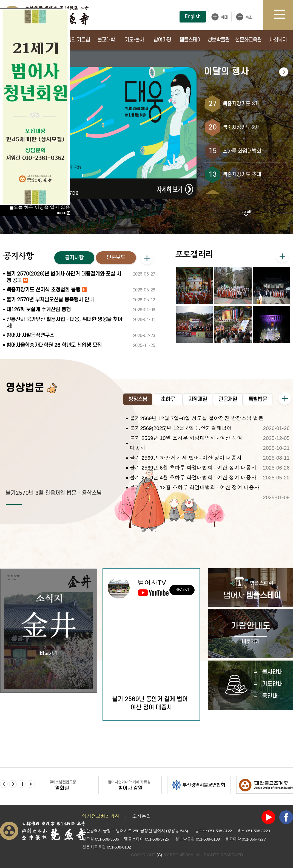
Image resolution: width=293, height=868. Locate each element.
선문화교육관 (248, 40)
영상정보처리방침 (101, 817)
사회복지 (278, 40)
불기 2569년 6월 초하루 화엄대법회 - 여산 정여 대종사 (193, 468)
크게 (220, 17)
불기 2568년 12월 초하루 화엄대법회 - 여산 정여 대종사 (194, 488)
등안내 (270, 696)
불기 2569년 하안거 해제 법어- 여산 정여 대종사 (186, 458)
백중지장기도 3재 (241, 104)
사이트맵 (283, 15)
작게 (247, 17)
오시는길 (141, 817)
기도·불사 (134, 40)
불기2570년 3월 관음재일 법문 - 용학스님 (54, 493)
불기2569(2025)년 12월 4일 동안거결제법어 (181, 428)
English (193, 17)
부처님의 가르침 (74, 40)
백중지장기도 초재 (242, 175)
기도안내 (272, 684)
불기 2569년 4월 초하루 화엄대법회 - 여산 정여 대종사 (193, 478)
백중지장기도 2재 (241, 127)
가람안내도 (251, 634)
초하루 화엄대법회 (242, 151)
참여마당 (162, 40)
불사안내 (272, 672)
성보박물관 (218, 40)
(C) (159, 855)
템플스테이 (190, 40)
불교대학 (106, 40)
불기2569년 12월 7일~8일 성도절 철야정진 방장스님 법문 (197, 418)
